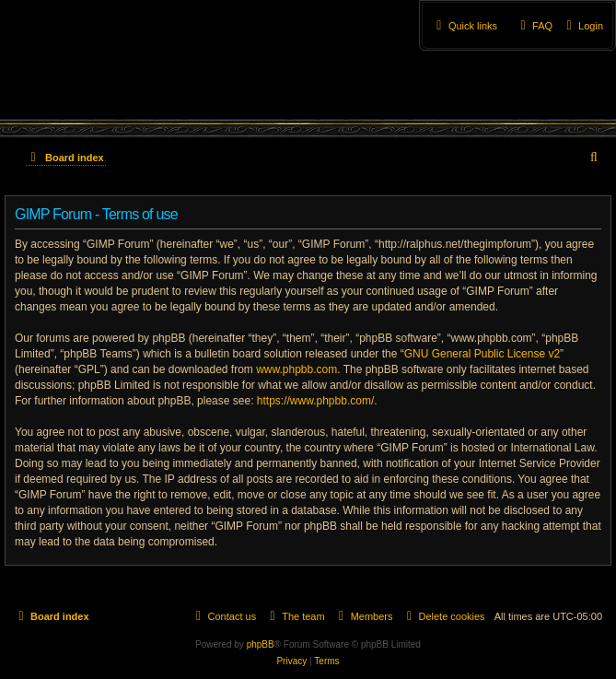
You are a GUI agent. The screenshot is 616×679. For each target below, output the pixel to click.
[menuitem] (582, 26)
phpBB (261, 644)
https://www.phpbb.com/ (315, 401)
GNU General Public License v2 (482, 354)
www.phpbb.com (296, 369)
